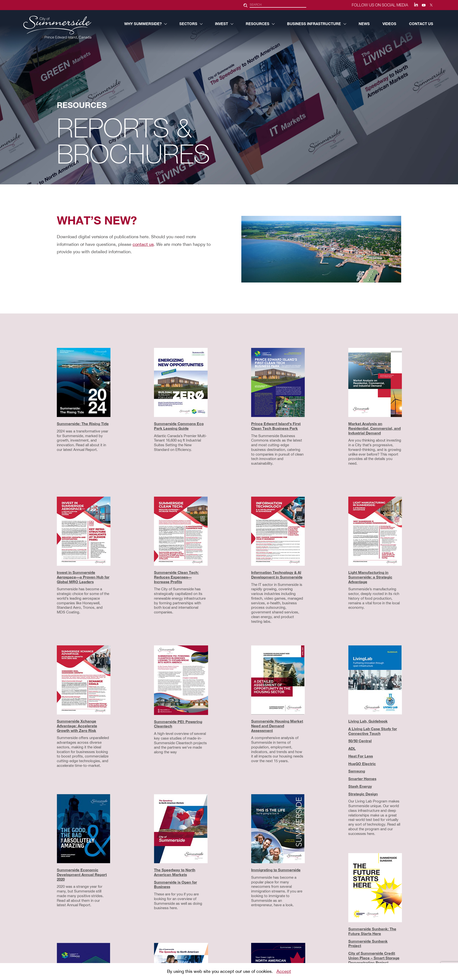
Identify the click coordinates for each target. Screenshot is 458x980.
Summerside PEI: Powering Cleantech (178, 724)
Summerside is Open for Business (176, 884)
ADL (352, 748)
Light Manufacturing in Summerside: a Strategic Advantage (370, 577)
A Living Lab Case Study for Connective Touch (373, 731)
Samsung (357, 771)
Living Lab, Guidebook (368, 721)
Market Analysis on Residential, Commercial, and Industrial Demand (374, 428)
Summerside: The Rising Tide (83, 424)
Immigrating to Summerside (276, 870)
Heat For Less (361, 756)
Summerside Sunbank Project (368, 943)
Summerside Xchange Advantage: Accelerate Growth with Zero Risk (77, 726)
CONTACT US (421, 24)
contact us (143, 244)
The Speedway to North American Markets (175, 872)
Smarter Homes (362, 779)
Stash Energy (360, 786)
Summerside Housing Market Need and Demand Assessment (277, 726)
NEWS (364, 24)
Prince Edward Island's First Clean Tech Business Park (276, 426)
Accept (284, 971)
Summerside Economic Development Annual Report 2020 (82, 875)
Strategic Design (363, 794)
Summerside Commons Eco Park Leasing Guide (179, 426)
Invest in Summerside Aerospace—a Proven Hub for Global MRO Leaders (83, 577)
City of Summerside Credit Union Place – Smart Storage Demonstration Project (374, 958)
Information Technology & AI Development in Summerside (277, 575)
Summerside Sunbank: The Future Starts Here (372, 931)
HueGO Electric (362, 764)
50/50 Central (360, 741)
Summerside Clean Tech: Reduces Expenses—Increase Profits (176, 577)
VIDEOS (389, 24)
